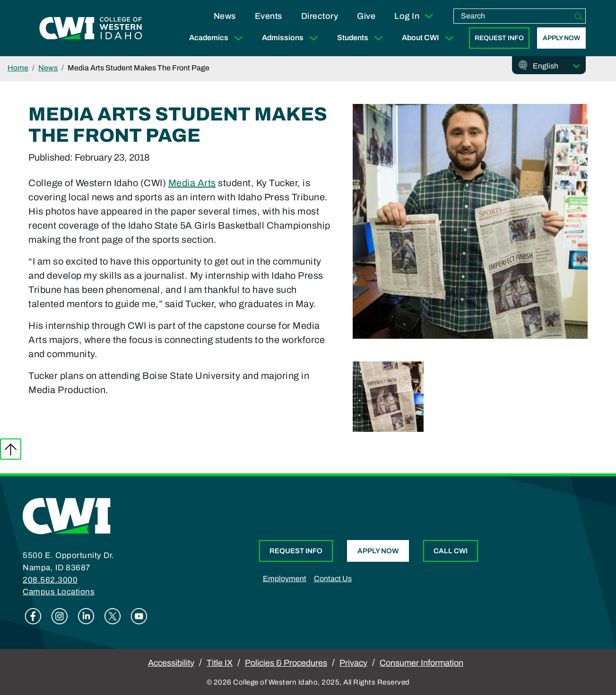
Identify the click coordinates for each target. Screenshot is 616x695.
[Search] (579, 16)
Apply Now (561, 38)
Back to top (11, 449)
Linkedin (86, 616)
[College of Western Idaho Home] (91, 28)
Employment (285, 579)
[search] (513, 16)
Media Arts (192, 183)
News (225, 16)
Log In (414, 16)
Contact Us (333, 579)
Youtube (139, 616)
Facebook (33, 616)
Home (18, 68)
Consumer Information (421, 663)
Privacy (353, 663)
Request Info (499, 38)
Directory (320, 16)
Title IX (220, 663)
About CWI (430, 38)
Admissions (292, 38)
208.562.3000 (50, 580)
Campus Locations (59, 592)
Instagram (60, 616)
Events (269, 16)
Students (362, 38)
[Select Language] (556, 66)
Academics (218, 38)
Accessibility (171, 663)
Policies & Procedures (286, 663)
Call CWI (451, 551)
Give (366, 16)
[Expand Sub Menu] (238, 38)
